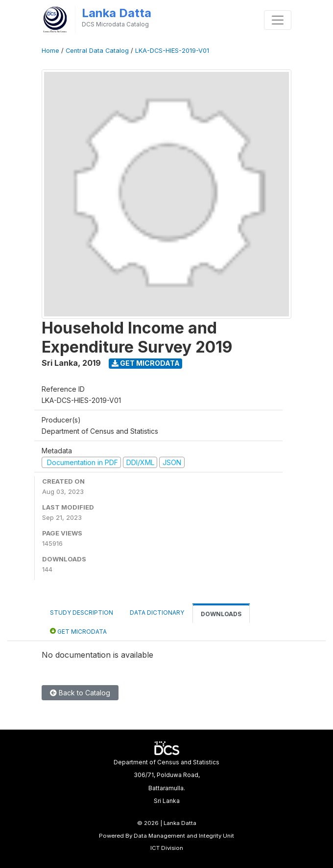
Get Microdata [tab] (78, 631)
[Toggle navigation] (278, 20)
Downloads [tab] (221, 614)
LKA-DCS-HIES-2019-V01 (172, 51)
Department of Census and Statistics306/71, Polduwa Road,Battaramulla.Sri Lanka (166, 781)
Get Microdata (146, 363)
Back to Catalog (80, 693)
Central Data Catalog (97, 51)
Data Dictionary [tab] (157, 612)
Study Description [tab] (82, 612)
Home (50, 51)
